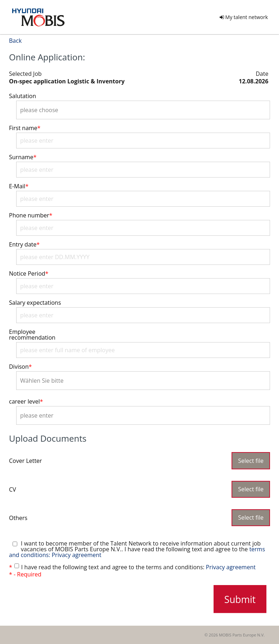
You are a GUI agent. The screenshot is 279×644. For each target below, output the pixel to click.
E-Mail (19, 186)
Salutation (22, 96)
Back (15, 41)
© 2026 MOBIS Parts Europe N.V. (235, 635)
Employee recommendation (32, 335)
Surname (23, 157)
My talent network (244, 17)
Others (18, 517)
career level (26, 401)
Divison (20, 367)
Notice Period (29, 273)
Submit (240, 599)
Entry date (24, 244)
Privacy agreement (231, 567)
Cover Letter (26, 460)
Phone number (31, 215)
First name (25, 128)
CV (13, 489)
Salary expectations (35, 303)
